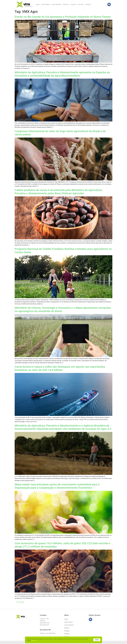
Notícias (81, 4)
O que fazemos (56, 4)
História (66, 4)
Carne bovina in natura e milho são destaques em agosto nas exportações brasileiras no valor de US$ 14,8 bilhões (60, 368)
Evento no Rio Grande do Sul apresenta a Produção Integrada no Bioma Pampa (63, 17)
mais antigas (19, 602)
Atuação (73, 4)
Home (38, 4)
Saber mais (34, 641)
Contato (88, 4)
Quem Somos (45, 4)
